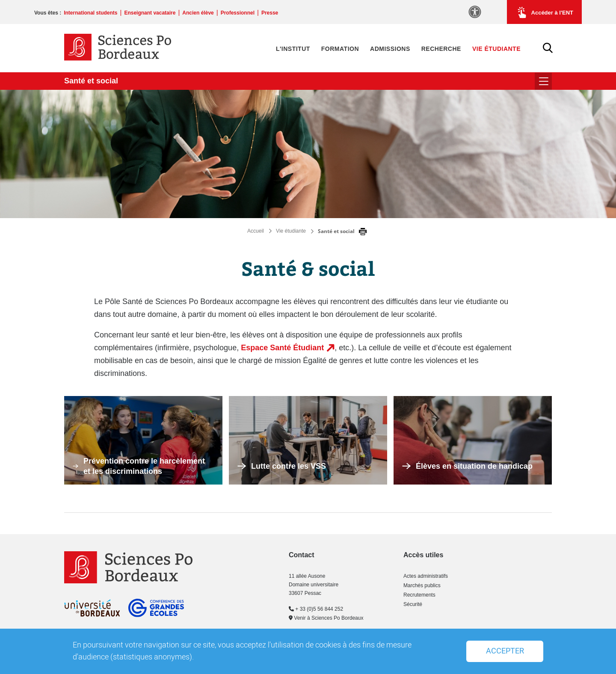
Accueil (256, 231)
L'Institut (293, 49)
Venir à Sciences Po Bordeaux (326, 618)
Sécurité (413, 604)
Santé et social (91, 81)
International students (90, 13)
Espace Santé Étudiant (282, 348)
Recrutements (419, 595)
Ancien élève (198, 13)
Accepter (505, 651)
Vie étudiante (496, 49)
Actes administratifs (426, 576)
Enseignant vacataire (150, 13)
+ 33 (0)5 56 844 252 (316, 609)
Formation (340, 49)
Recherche (441, 49)
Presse (270, 13)
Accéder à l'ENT (544, 12)
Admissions (390, 49)
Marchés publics (422, 585)
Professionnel (238, 13)
